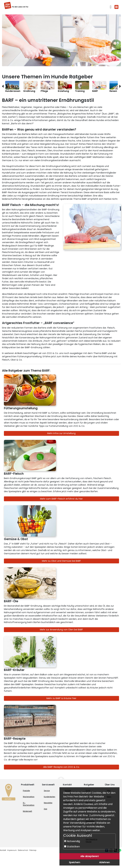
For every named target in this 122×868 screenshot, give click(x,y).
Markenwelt (27, 811)
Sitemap (33, 850)
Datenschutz (23, 850)
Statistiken (72, 847)
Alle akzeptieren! (90, 856)
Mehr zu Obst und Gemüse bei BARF (61, 561)
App (45, 809)
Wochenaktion (29, 797)
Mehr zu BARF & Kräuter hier (61, 698)
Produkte (26, 791)
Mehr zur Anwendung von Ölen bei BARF (61, 630)
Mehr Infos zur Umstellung (61, 433)
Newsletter (48, 803)
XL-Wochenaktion (29, 804)
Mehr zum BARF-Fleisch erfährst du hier (61, 499)
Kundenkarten (50, 797)
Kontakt (3, 850)
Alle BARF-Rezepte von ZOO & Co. (61, 767)
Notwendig (72, 841)
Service (47, 791)
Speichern (75, 862)
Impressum (12, 850)
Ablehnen (104, 862)
